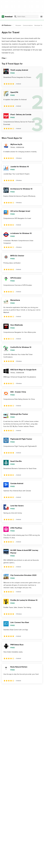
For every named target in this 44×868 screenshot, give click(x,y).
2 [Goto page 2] (11, 688)
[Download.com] (7, 17)
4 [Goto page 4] (24, 688)
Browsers (18, 25)
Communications (28, 25)
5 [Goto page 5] (31, 688)
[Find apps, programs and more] (26, 17)
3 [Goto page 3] (17, 688)
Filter (5, 58)
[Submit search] (15, 17)
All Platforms (7, 25)
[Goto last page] (38, 688)
